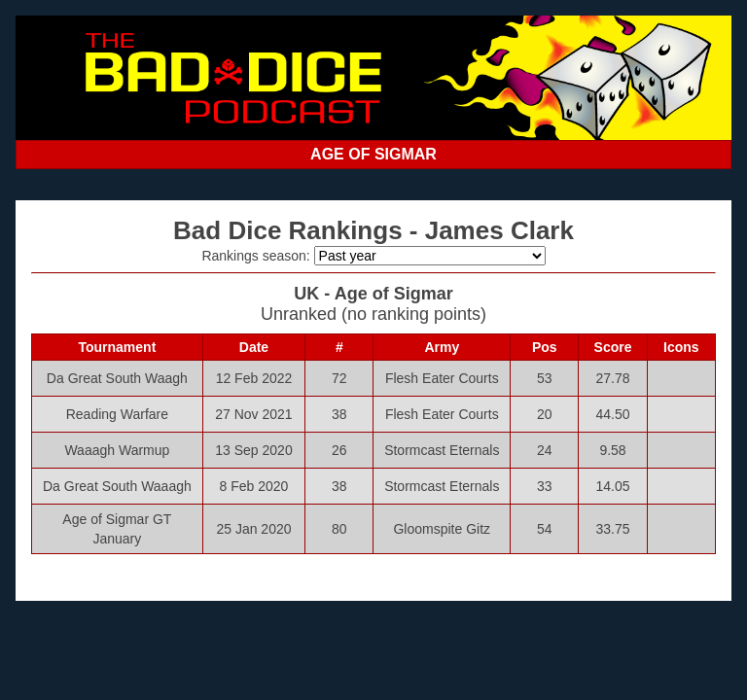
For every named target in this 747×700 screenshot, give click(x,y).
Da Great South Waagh (117, 378)
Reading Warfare (117, 414)
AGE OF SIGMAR (373, 154)
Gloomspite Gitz (442, 529)
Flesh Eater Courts (442, 378)
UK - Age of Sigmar (373, 294)
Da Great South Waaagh (117, 486)
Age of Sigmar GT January (117, 529)
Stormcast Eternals (442, 450)
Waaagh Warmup (117, 450)
